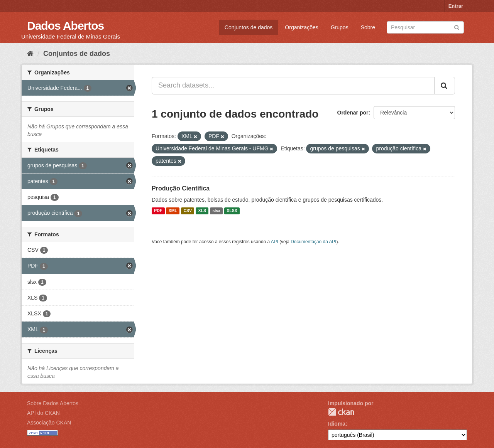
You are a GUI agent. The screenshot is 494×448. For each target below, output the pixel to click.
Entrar (456, 6)
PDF (158, 211)
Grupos (340, 27)
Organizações (301, 27)
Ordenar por (353, 113)
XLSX (232, 211)
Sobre (368, 27)
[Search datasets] (425, 27)
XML (173, 211)
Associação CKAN (49, 423)
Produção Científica (181, 188)
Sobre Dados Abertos (53, 403)
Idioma (337, 424)
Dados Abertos (65, 26)
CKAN (341, 412)
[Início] (30, 54)
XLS (202, 211)
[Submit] (457, 27)
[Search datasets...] (293, 86)
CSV (188, 211)
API (275, 242)
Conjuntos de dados (249, 27)
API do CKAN (43, 413)
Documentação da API (313, 242)
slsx (216, 211)
